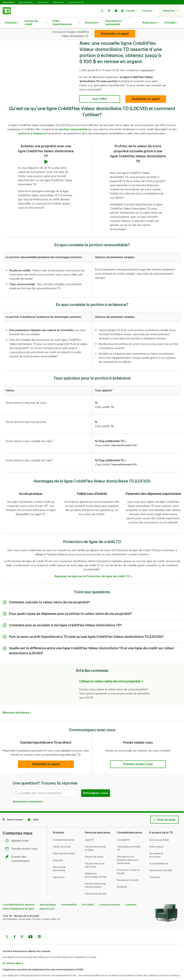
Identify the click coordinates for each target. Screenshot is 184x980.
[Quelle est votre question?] (45, 784)
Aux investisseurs (159, 855)
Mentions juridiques (16, 704)
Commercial (43, 2)
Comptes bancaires (64, 831)
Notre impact (156, 838)
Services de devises (96, 885)
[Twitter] (7, 928)
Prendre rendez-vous (22, 840)
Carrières (154, 868)
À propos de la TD (76, 2)
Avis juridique (48, 896)
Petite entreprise (26, 2)
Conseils (171, 23)
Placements (58, 2)
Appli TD (89, 831)
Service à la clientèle (161, 861)
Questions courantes (28, 793)
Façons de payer (94, 848)
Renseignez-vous (96, 784)
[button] (102, 11)
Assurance (150, 23)
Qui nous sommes (159, 831)
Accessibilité (69, 896)
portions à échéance (32, 125)
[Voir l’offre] (100, 90)
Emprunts (93, 23)
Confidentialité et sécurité (19, 896)
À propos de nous (110, 896)
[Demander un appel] (146, 90)
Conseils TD (123, 831)
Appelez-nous (18, 832)
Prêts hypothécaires (66, 23)
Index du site (47, 900)
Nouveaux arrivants (128, 871)
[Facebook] (14, 928)
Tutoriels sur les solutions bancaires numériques (128, 851)
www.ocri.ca (11, 973)
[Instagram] (22, 928)
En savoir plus (12, 954)
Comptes (12, 23)
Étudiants (122, 878)
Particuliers (8, 2)
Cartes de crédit (36, 23)
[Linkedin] (39, 928)
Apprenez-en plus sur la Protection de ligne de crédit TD (92, 567)
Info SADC (88, 896)
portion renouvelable (73, 120)
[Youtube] (31, 928)
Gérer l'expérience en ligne (18, 900)
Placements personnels (121, 23)
